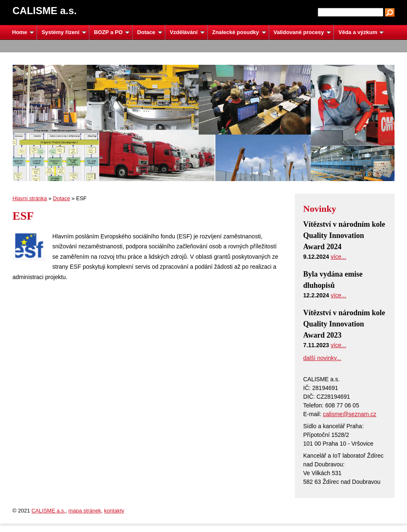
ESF (23, 216)
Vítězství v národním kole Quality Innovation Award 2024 (344, 235)
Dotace (150, 32)
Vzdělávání (187, 32)
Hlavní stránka (30, 198)
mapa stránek (85, 511)
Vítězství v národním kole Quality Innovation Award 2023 (344, 324)
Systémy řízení (64, 32)
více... (338, 257)
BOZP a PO (112, 32)
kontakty (114, 511)
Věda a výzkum (361, 32)
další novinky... (322, 358)
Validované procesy (302, 32)
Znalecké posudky (239, 32)
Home (23, 32)
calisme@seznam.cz (349, 414)
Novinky (320, 209)
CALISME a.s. (49, 511)
